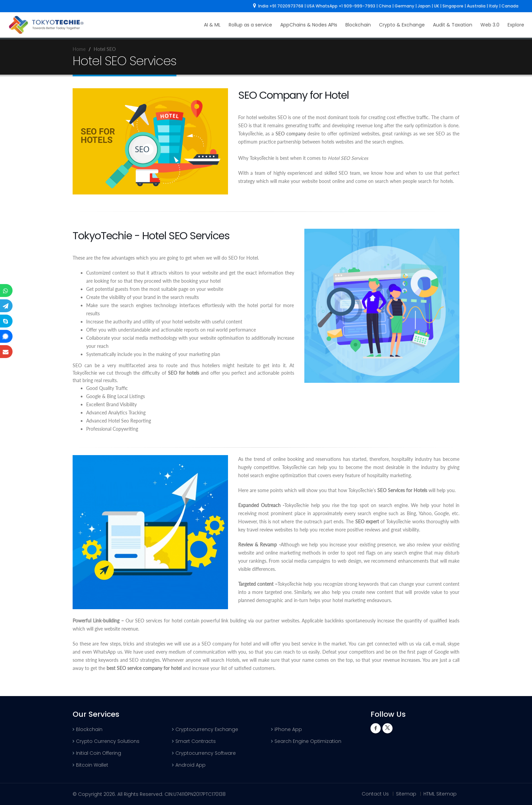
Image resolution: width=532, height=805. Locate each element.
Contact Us (375, 794)
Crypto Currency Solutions (108, 741)
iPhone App (288, 729)
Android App (191, 765)
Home (79, 49)
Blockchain (358, 25)
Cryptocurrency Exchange (207, 729)
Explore (516, 25)
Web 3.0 (490, 25)
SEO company (291, 134)
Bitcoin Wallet (92, 765)
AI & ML (212, 25)
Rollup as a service (250, 25)
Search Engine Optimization (308, 741)
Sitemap (406, 794)
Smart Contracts (196, 741)
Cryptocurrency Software (206, 753)
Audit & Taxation (453, 25)
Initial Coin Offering (99, 753)
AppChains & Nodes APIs (309, 25)
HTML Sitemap (440, 794)
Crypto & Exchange (402, 25)
